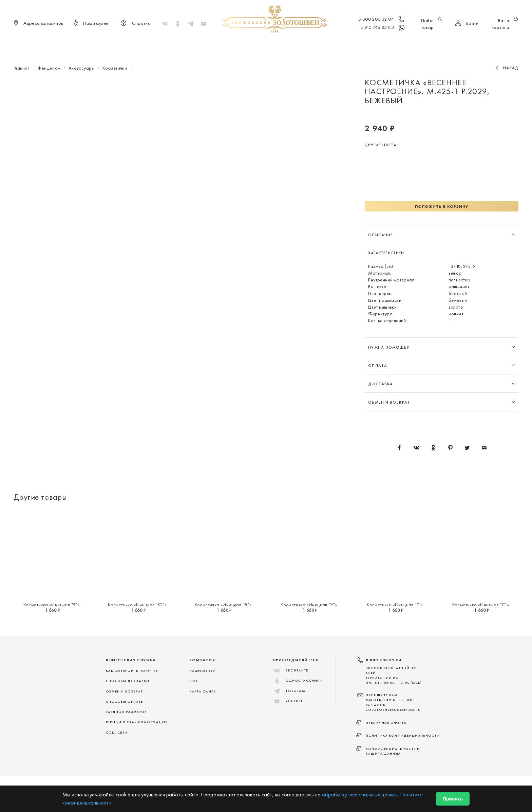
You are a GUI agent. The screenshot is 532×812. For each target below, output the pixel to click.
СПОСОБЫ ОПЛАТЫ (125, 702)
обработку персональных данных (360, 795)
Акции (369, 44)
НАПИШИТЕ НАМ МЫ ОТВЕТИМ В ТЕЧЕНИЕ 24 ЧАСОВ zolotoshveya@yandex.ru (393, 702)
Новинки (170, 44)
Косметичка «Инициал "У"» (309, 605)
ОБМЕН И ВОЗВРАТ (124, 691)
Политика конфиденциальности (403, 735)
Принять (453, 799)
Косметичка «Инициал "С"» (481, 605)
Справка (135, 24)
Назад (511, 68)
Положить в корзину (442, 206)
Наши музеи (203, 671)
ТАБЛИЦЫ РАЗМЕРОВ (126, 712)
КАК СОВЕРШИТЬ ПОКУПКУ (132, 671)
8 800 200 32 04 (382, 20)
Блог (194, 681)
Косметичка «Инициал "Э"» (223, 605)
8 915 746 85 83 (383, 28)
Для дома (323, 44)
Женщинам (256, 44)
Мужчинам (290, 44)
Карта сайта (203, 691)
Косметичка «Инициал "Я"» (52, 605)
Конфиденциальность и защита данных (393, 751)
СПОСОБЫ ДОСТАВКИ (128, 681)
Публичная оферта (386, 723)
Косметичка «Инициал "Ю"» (137, 605)
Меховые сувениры (211, 44)
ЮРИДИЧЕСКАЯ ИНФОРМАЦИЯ (137, 722)
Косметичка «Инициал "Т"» (395, 605)
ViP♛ (348, 44)
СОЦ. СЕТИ (117, 732)
